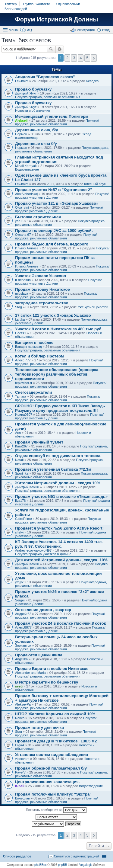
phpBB (62, 865)
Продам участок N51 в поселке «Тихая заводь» (61, 496)
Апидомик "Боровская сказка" (45, 77)
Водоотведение (27, 169)
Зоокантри (23, 645)
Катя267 (21, 446)
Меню (13, 30)
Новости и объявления (33, 111)
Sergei (20, 600)
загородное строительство (42, 303)
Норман (21, 134)
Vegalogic (86, 865)
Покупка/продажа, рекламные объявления (48, 97)
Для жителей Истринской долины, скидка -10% (61, 560)
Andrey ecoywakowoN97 (33, 550)
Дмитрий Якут (26, 93)
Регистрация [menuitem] (85, 30)
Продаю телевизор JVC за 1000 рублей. (54, 231)
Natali (19, 460)
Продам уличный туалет (39, 442)
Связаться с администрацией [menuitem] (77, 856)
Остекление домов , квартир (43, 610)
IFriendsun (23, 280)
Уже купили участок (93, 307)
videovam (22, 759)
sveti (19, 686)
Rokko (20, 718)
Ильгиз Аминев (27, 248)
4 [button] (81, 58)
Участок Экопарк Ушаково (41, 276)
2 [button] (67, 58)
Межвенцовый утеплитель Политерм (52, 116)
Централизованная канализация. (47, 782)
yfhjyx (19, 582)
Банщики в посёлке (34, 343)
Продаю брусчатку (33, 89)
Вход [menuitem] (106, 30)
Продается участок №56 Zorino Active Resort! (59, 528)
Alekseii (21, 120)
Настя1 (21, 333)
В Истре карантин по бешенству (47, 682)
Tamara (21, 396)
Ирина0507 (24, 415)
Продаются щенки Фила (39, 655)
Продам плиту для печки (39, 727)
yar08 (19, 221)
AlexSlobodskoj (26, 194)
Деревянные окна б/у (36, 144)
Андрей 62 (23, 614)
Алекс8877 (23, 627)
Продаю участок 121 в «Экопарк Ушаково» (57, 203)
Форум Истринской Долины (57, 19)
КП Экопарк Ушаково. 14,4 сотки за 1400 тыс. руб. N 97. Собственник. (59, 544)
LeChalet (22, 81)
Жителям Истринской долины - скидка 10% (58, 483)
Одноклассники (68, 4)
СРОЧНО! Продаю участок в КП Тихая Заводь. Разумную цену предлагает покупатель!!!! (61, 408)
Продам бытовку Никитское (42, 289)
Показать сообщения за (56, 810)
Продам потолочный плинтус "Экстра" (53, 794)
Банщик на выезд (28, 347)
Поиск (51, 49)
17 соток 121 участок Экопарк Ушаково (53, 315)
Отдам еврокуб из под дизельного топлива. (58, 456)
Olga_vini (22, 207)
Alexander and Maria (30, 673)
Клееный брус (95, 184)
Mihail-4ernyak (26, 166)
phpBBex (41, 865)
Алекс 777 (23, 360)
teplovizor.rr (24, 383)
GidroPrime (24, 519)
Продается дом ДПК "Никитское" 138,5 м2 (56, 741)
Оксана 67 (23, 235)
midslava (22, 293)
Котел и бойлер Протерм (39, 356)
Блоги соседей (16, 9)
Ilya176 (20, 501)
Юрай (20, 786)
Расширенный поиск (60, 49)
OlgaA (20, 745)
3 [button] (74, 58)
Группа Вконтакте (36, 4)
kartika (20, 319)
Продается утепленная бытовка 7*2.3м (53, 469)
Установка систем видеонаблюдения (52, 755)
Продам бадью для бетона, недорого (52, 244)
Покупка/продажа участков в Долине (43, 554)
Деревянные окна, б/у (37, 130)
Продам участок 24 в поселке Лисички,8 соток (60, 623)
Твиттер (11, 4)
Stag (19, 307)
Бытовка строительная (38, 217)
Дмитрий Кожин (27, 487)
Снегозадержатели (33, 392)
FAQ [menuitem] (29, 30)
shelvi (19, 532)
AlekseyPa (23, 704)
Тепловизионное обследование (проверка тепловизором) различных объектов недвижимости (57, 374)
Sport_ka (22, 473)
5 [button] (87, 58)
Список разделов (17, 856)
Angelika (21, 659)
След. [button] (94, 58)
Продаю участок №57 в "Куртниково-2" (53, 190)
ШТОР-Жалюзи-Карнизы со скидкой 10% (55, 714)
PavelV (20, 772)
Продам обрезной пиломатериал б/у (51, 768)
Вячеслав (22, 798)
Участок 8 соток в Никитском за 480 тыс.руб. (59, 329)
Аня (18, 433)
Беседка (92, 81)
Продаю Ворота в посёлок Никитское (52, 669)
